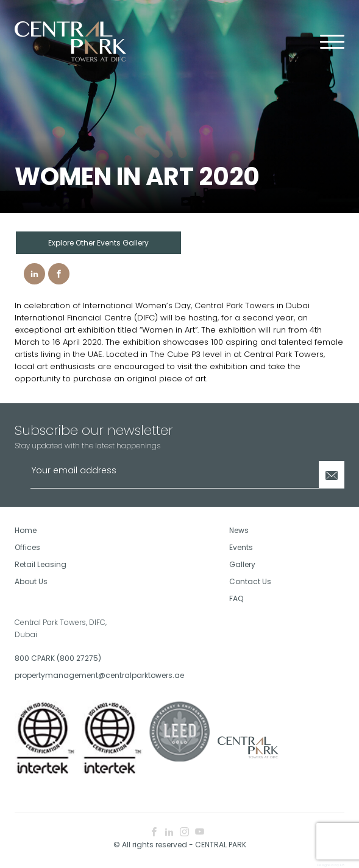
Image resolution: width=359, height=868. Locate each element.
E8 (342, 865)
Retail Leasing (41, 564)
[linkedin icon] (169, 832)
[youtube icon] (200, 832)
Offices (27, 547)
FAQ (236, 598)
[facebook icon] (154, 832)
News (239, 530)
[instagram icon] (184, 832)
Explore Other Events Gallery (98, 243)
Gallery (242, 564)
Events (241, 547)
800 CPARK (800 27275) (58, 658)
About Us (31, 581)
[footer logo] (247, 747)
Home (26, 530)
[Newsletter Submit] (332, 475)
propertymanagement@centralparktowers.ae (93, 675)
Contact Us (250, 581)
